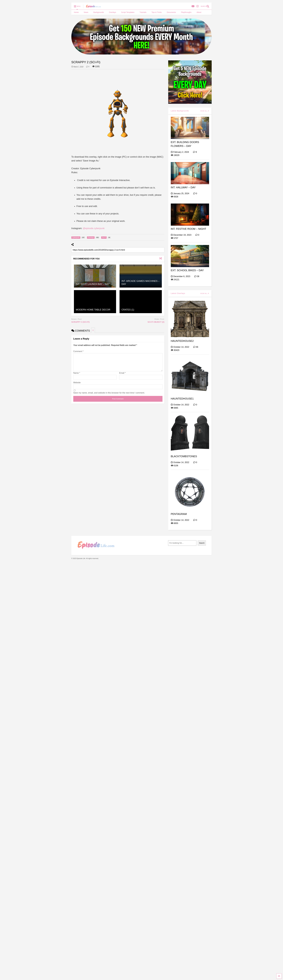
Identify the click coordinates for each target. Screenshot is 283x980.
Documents (171, 12)
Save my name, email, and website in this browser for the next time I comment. (109, 396)
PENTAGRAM (179, 514)
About (199, 12)
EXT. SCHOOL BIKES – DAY (187, 270)
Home (76, 12)
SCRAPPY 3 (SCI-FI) (80, 322)
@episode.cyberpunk (94, 228)
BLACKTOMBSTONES (184, 456)
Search (202, 543)
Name (77, 376)
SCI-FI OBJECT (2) (156, 322)
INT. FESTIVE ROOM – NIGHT (189, 229)
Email (122, 376)
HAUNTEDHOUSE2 (182, 341)
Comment (78, 351)
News (86, 12)
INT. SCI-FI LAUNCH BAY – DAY (93, 284)
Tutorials (143, 12)
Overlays (113, 12)
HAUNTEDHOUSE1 (182, 399)
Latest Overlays (178, 293)
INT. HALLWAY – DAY (183, 187)
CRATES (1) (128, 310)
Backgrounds (99, 12)
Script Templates (128, 12)
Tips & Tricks (157, 12)
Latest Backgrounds (180, 111)
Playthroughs (186, 12)
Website (77, 386)
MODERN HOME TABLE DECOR (93, 310)
